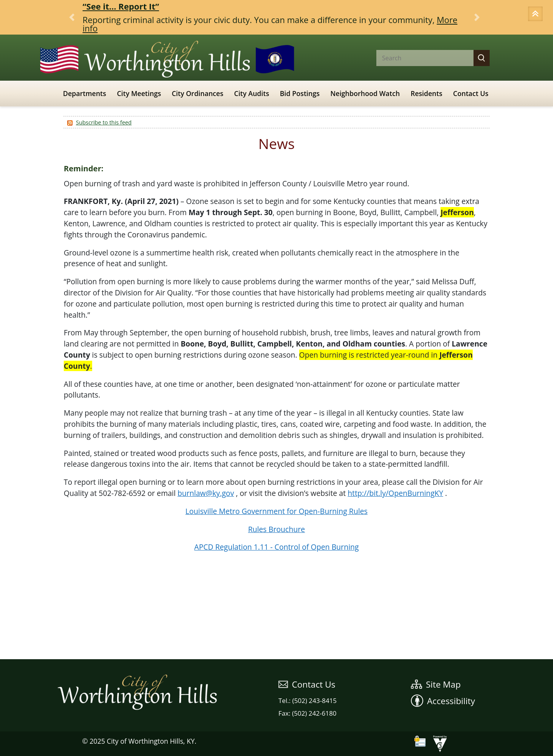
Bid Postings (300, 93)
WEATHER (276, 630)
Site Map (436, 684)
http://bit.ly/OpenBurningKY (395, 493)
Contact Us (471, 93)
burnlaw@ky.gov (206, 493)
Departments (84, 93)
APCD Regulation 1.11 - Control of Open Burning (276, 547)
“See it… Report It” (121, 6)
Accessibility (443, 701)
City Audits (252, 93)
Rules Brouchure (276, 529)
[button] (536, 15)
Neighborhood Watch (365, 93)
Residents (426, 93)
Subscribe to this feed (104, 122)
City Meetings (139, 93)
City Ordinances (197, 93)
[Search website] (419, 58)
